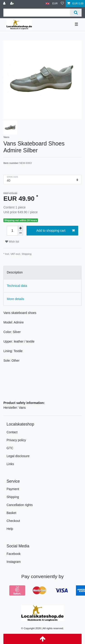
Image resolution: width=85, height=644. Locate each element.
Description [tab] (15, 272)
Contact (12, 432)
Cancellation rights (20, 505)
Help (10, 529)
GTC (10, 448)
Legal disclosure (18, 456)
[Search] (76, 13)
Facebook (13, 554)
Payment (13, 489)
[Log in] (5, 4)
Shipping (27, 254)
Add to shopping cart (56, 231)
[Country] (47, 4)
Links (10, 464)
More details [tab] (15, 299)
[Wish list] (62, 4)
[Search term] (37, 13)
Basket (11, 513)
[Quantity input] (12, 231)
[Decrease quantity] (20, 233)
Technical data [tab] (17, 286)
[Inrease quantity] (20, 228)
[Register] (12, 4)
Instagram (14, 562)
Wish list (12, 242)
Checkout (13, 521)
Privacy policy (16, 440)
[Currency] (55, 4)
